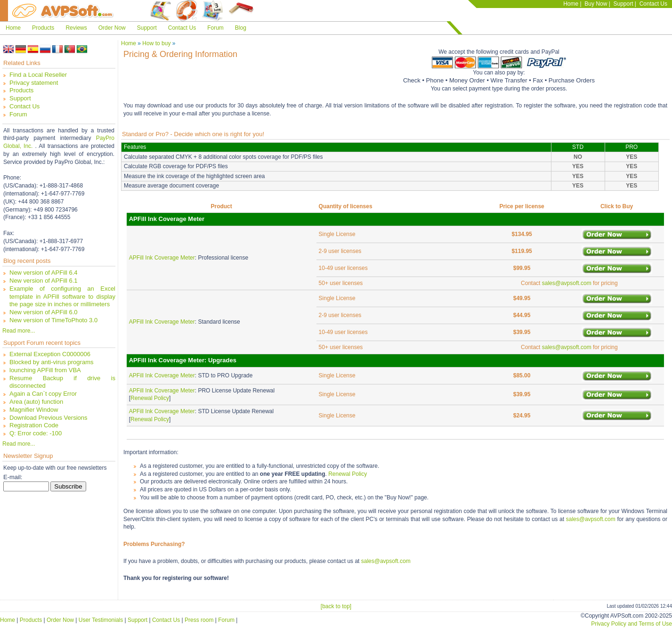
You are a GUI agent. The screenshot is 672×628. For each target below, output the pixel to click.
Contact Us (653, 4)
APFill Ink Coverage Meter (162, 258)
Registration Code (34, 425)
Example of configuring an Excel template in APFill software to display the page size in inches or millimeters (62, 297)
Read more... (19, 331)
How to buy (156, 43)
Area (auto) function (36, 402)
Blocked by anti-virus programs (51, 362)
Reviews (76, 28)
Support (623, 4)
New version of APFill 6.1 (44, 281)
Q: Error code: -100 (36, 433)
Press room (199, 620)
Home (571, 4)
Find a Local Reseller (38, 75)
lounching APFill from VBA (45, 370)
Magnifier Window (34, 410)
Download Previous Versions (48, 418)
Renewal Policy (150, 398)
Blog (241, 28)
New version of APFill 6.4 (44, 273)
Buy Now (596, 4)
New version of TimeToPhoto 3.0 (53, 320)
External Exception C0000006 (50, 354)
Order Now (112, 28)
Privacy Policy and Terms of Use (632, 624)
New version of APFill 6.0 (44, 312)
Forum (215, 28)
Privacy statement (34, 83)
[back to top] (336, 606)
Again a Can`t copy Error (43, 394)
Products (43, 28)
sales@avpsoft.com (567, 283)
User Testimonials (101, 620)
